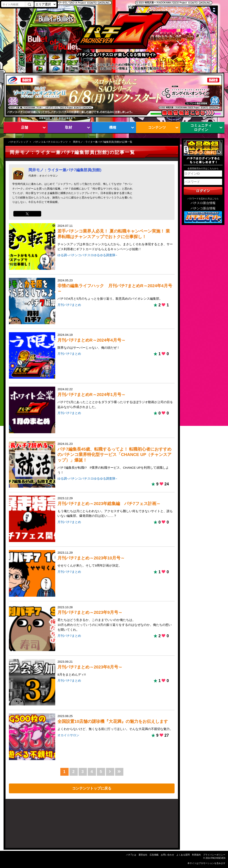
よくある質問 (183, 855)
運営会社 (143, 855)
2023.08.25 (115, 723)
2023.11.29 (115, 559)
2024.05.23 (115, 290)
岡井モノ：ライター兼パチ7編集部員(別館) (65, 170)
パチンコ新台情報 (203, 208)
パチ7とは (131, 855)
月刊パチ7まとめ (69, 305)
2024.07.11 (115, 238)
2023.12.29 (115, 507)
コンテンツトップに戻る (92, 788)
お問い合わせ (167, 855)
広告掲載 (154, 855)
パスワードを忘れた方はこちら (203, 199)
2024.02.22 (115, 398)
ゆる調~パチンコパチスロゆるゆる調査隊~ (87, 255)
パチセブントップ (18, 142)
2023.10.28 (115, 619)
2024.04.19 (115, 342)
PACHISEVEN (218, 858)
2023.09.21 (115, 668)
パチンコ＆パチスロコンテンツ (51, 142)
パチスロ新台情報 (203, 203)
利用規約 (196, 855)
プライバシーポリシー (214, 855)
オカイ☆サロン (68, 735)
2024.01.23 (115, 459)
